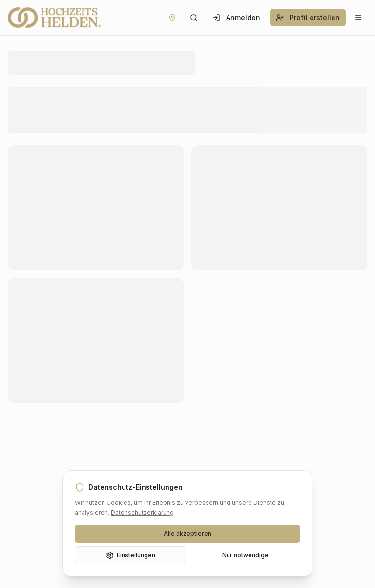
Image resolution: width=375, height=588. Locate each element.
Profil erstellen (308, 17)
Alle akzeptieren (187, 534)
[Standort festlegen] (172, 18)
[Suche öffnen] (194, 18)
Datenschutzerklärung (142, 512)
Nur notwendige (245, 555)
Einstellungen (131, 555)
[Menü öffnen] (358, 18)
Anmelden (236, 17)
